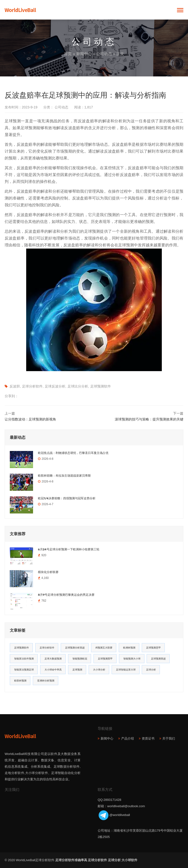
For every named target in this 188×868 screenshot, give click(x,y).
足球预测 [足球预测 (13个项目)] (77, 670)
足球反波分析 (55, 386)
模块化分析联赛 (48, 572)
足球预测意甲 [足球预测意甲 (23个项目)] (153, 648)
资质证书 (148, 738)
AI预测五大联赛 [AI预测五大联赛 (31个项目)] (104, 648)
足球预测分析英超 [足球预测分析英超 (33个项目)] (75, 648)
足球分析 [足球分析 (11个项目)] (151, 670)
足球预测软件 (101, 386)
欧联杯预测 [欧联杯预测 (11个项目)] (20, 681)
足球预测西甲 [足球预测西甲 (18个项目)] (105, 659)
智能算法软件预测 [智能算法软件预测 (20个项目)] (24, 659)
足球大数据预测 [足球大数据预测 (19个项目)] (53, 659)
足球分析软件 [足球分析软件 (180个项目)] (47, 648)
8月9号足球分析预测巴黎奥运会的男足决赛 (66, 595)
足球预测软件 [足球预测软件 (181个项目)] (22, 648)
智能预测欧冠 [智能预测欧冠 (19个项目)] (80, 659)
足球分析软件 (32, 386)
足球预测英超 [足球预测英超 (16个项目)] (158, 659)
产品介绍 (128, 738)
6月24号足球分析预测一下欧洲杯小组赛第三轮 (69, 549)
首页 (68, 54)
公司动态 (104, 54)
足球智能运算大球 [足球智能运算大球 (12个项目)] (126, 670)
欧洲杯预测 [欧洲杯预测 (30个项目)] (129, 648)
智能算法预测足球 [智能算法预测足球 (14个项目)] (24, 670)
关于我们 (169, 738)
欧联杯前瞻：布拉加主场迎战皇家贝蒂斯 (64, 476)
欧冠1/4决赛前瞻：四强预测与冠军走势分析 (67, 498)
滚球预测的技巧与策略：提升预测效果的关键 (149, 419)
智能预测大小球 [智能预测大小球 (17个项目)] (132, 659)
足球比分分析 (78, 386)
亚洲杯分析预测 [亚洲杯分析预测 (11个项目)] (46, 681)
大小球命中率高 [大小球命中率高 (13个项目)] (53, 670)
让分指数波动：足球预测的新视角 (30, 419)
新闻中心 (84, 54)
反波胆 (15, 386)
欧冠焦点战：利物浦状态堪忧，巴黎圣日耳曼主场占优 (73, 453)
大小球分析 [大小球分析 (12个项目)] (99, 670)
